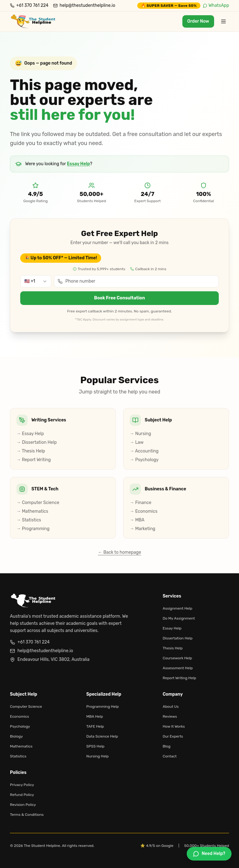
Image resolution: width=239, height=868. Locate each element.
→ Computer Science (38, 503)
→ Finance (141, 503)
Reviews (170, 716)
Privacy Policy (22, 785)
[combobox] (36, 281)
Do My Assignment (179, 618)
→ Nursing (140, 434)
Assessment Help (178, 668)
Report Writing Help (180, 678)
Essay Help (78, 164)
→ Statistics (29, 520)
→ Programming (33, 529)
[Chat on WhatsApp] (209, 854)
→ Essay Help (30, 434)
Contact (170, 756)
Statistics (18, 756)
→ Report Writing (34, 460)
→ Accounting (144, 451)
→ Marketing (143, 529)
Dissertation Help (178, 638)
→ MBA (137, 520)
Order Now (198, 21)
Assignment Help (178, 608)
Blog (167, 746)
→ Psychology (144, 460)
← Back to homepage (120, 552)
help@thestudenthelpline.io (42, 651)
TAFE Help (95, 726)
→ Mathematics (32, 511)
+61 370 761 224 (30, 642)
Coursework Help (178, 658)
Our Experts (173, 736)
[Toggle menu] (223, 21)
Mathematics (21, 746)
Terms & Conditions (27, 815)
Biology (16, 736)
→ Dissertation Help (37, 442)
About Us (171, 707)
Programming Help (102, 707)
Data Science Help (102, 736)
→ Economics (144, 511)
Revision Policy (23, 805)
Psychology (20, 726)
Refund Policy (22, 795)
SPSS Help (95, 746)
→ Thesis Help (31, 451)
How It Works (174, 726)
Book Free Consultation (119, 298)
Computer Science (26, 707)
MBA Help (94, 716)
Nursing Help (97, 756)
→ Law (137, 442)
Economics (19, 716)
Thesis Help (173, 648)
